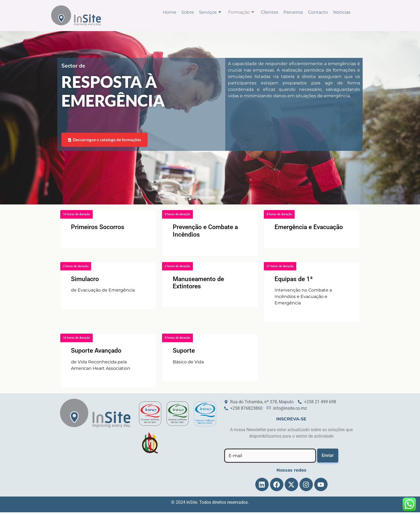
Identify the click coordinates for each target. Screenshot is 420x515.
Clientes (273, 12)
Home (176, 12)
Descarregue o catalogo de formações (105, 142)
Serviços (215, 12)
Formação (245, 12)
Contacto (319, 12)
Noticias (342, 12)
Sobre (193, 12)
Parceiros (295, 12)
